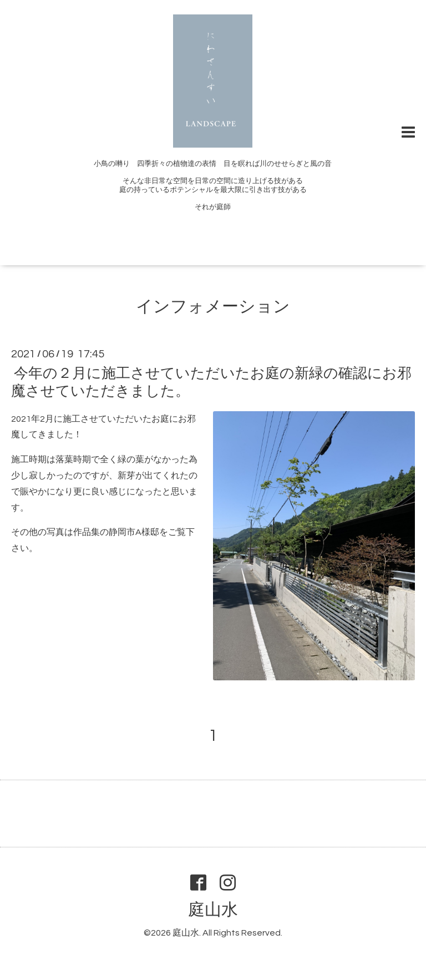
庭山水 (213, 910)
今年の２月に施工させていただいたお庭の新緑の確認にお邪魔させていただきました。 (211, 382)
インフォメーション (213, 307)
